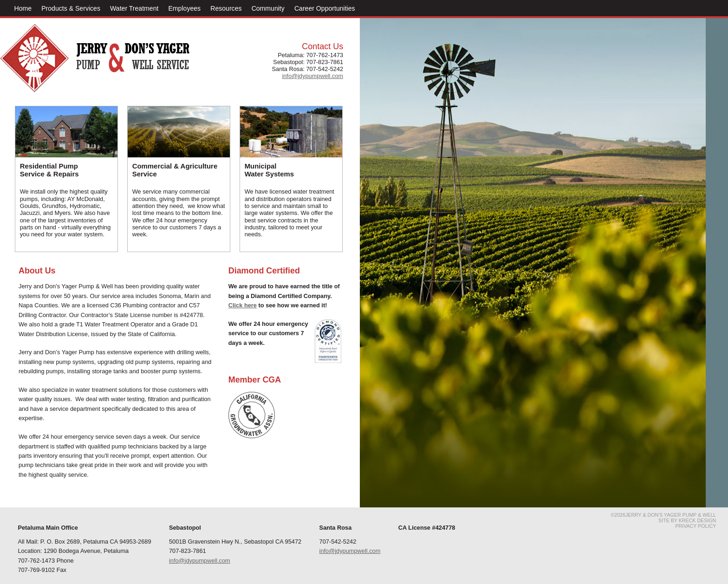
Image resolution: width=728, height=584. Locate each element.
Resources (226, 8)
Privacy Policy (695, 526)
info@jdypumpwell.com (200, 561)
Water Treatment (134, 8)
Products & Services (71, 8)
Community (268, 8)
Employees (184, 8)
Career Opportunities (325, 8)
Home (23, 8)
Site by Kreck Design (687, 520)
